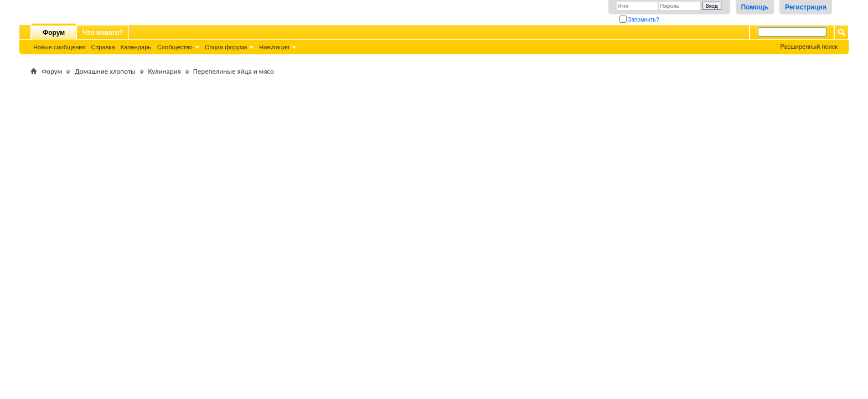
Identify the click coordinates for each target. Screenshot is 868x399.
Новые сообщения (59, 47)
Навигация (274, 47)
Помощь (755, 7)
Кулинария (165, 71)
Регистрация (806, 7)
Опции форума (226, 47)
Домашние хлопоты (105, 71)
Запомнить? (639, 20)
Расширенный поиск (809, 47)
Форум (54, 33)
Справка (103, 47)
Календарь (136, 47)
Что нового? (103, 33)
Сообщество (175, 47)
